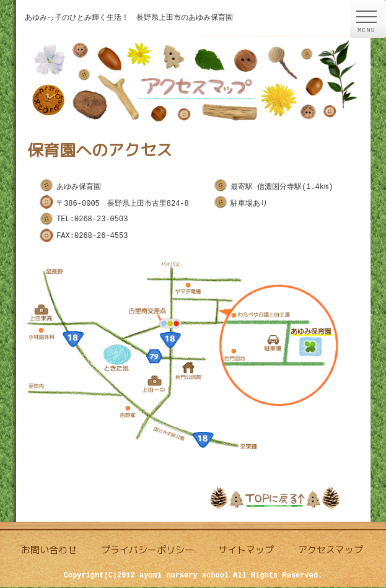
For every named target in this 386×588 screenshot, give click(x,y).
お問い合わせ (49, 551)
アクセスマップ (331, 551)
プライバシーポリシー (147, 551)
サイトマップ (246, 551)
